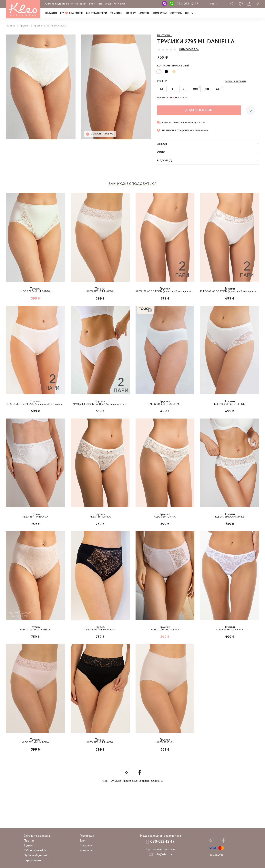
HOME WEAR (160, 13)
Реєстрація (87, 836)
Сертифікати (32, 860)
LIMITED (144, 13)
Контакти (119, 4)
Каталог (51, 13)
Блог (92, 4)
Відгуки (29, 846)
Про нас (29, 841)
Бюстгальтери (97, 13)
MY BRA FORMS (72, 13)
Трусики (116, 13)
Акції (108, 4)
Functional (164, 35)
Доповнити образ (100, 134)
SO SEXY (131, 13)
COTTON (176, 13)
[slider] (167, 49)
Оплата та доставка (57, 4)
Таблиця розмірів (35, 851)
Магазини (81, 4)
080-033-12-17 (187, 4)
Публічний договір (36, 855)
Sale (100, 4)
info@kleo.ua (163, 854)
